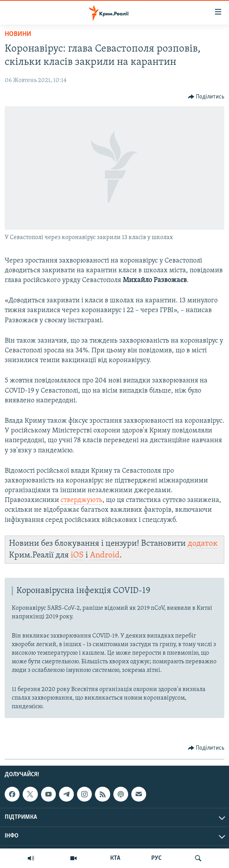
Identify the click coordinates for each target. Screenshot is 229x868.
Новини (18, 34)
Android (105, 555)
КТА (115, 858)
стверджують (81, 500)
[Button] (206, 97)
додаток (203, 544)
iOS (77, 555)
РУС (157, 858)
